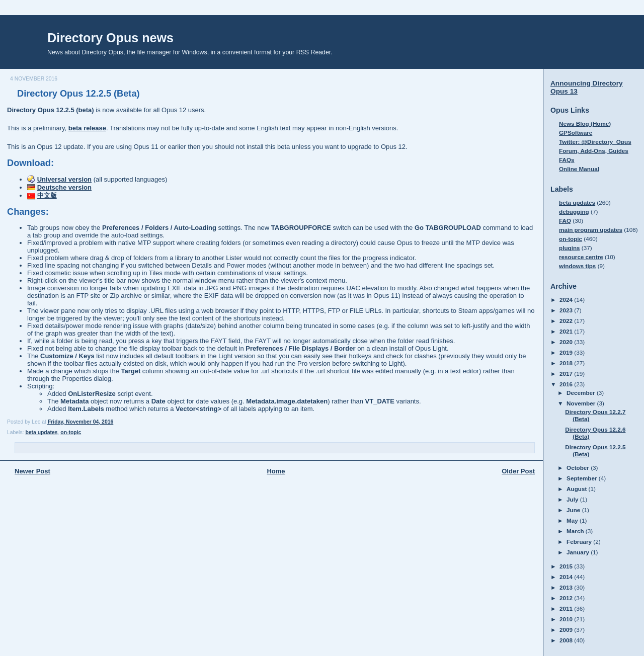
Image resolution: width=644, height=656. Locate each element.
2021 (567, 331)
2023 (567, 310)
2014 (567, 577)
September (583, 478)
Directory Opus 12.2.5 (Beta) (78, 94)
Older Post (518, 471)
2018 (567, 363)
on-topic (71, 432)
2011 (567, 608)
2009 (567, 630)
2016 (567, 384)
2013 (567, 587)
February (580, 542)
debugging (574, 212)
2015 (567, 566)
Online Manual (579, 169)
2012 (567, 598)
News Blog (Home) (585, 124)
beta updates (41, 432)
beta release (87, 128)
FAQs (567, 160)
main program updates (591, 230)
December (582, 393)
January (579, 552)
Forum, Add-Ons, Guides (594, 151)
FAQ (565, 221)
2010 (567, 619)
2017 (567, 374)
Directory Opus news (110, 38)
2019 (567, 352)
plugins (570, 248)
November (582, 403)
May (573, 520)
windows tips (577, 266)
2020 (567, 342)
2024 (567, 300)
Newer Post (32, 471)
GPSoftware (576, 133)
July (573, 499)
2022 (567, 321)
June (574, 510)
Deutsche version (64, 187)
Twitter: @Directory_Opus (595, 142)
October (579, 468)
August (578, 489)
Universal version (64, 179)
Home (276, 471)
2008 (567, 640)
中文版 (47, 195)
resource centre (581, 257)
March (576, 531)
